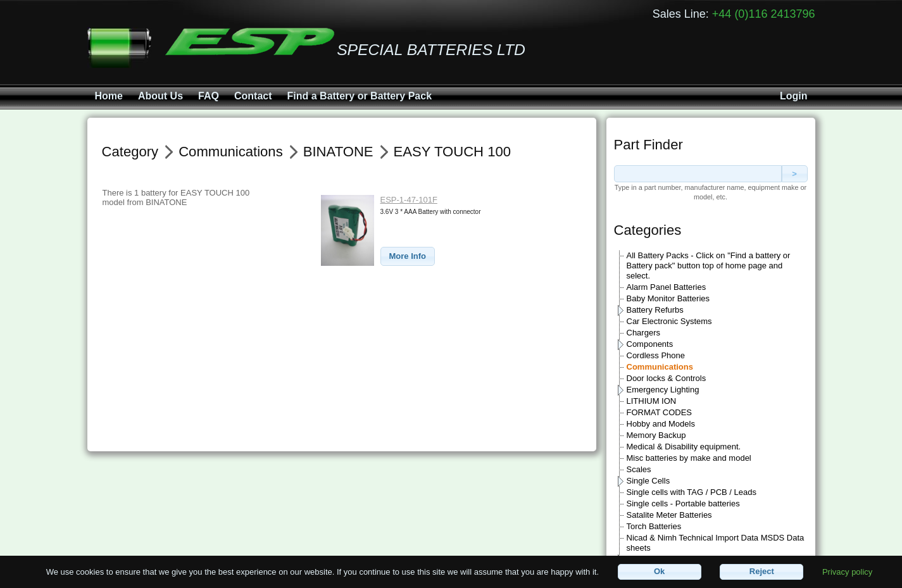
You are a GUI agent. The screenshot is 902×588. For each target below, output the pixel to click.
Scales (639, 469)
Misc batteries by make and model (689, 458)
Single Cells (648, 481)
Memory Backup (656, 435)
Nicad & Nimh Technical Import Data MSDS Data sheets (716, 543)
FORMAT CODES (660, 412)
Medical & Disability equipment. (684, 447)
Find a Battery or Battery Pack (360, 96)
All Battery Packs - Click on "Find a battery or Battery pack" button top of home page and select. (709, 266)
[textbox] (698, 174)
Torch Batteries (654, 526)
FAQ (209, 96)
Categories (648, 230)
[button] (408, 257)
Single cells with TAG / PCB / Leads (692, 492)
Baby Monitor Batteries (668, 298)
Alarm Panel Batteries (667, 287)
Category (130, 152)
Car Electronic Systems (669, 321)
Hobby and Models (661, 424)
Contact (253, 96)
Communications (660, 367)
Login (794, 96)
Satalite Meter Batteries (669, 515)
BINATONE (338, 152)
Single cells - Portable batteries (683, 504)
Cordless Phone (656, 355)
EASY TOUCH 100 (452, 152)
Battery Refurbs (655, 310)
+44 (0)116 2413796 (764, 14)
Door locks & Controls (667, 378)
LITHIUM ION (652, 401)
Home (109, 96)
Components (650, 344)
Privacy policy (847, 571)
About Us (160, 96)
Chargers (643, 333)
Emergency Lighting (663, 390)
